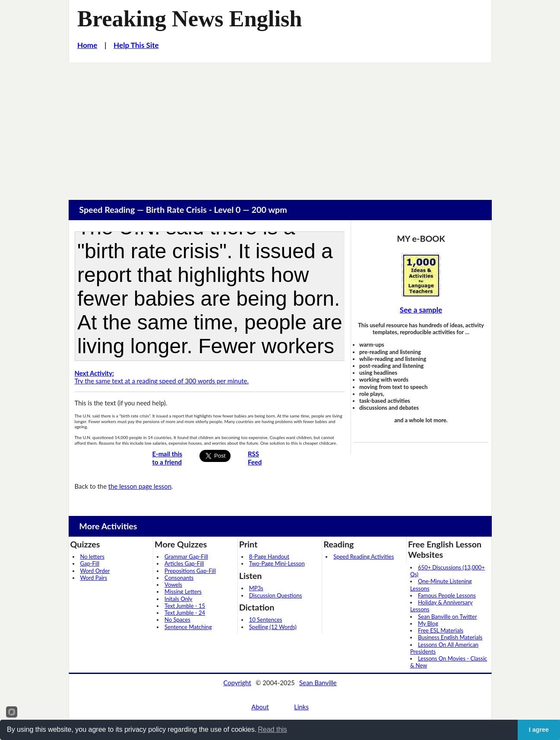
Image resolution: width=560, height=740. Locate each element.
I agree (539, 730)
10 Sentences (266, 620)
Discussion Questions (276, 595)
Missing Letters (183, 591)
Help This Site (136, 45)
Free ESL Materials (441, 630)
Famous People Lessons (447, 595)
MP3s (256, 588)
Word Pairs (94, 578)
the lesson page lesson (140, 486)
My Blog (428, 623)
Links (301, 707)
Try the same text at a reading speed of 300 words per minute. (162, 377)
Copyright (237, 683)
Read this (272, 729)
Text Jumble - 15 (185, 606)
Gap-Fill (90, 563)
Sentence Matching (188, 627)
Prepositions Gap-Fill (190, 571)
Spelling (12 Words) (273, 627)
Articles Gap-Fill (184, 563)
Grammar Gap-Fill (186, 557)
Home (87, 45)
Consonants (179, 578)
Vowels (173, 585)
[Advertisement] (280, 127)
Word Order (95, 571)
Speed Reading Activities (364, 557)
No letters (92, 557)
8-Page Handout (269, 557)
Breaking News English (190, 19)
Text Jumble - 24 (185, 613)
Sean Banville (318, 683)
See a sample (421, 310)
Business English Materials (450, 637)
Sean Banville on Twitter (448, 617)
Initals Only (178, 599)
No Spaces (177, 620)
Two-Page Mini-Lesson (277, 563)
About (260, 707)
